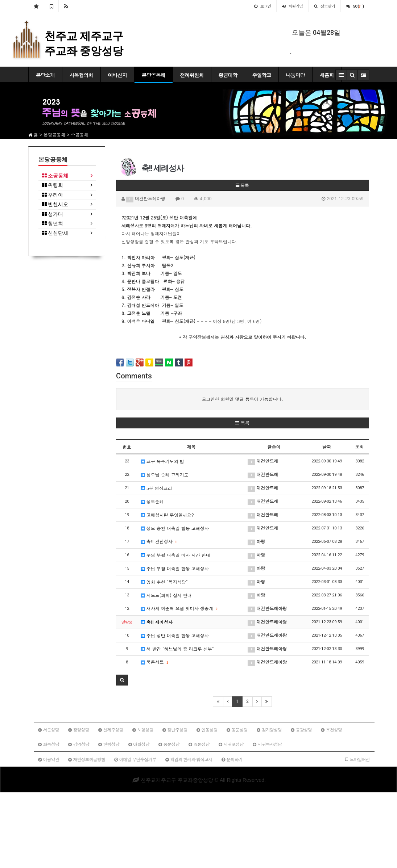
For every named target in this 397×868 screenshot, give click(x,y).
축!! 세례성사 (157, 622)
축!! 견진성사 (159, 541)
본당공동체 (154, 75)
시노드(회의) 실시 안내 (166, 595)
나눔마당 (295, 75)
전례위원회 (192, 75)
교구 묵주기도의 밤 (162, 461)
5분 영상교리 (156, 488)
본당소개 (45, 75)
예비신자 (117, 75)
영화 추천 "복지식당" (164, 582)
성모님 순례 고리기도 (165, 475)
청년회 (53, 224)
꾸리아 (53, 195)
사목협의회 (81, 75)
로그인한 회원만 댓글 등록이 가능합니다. (242, 399)
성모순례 (152, 501)
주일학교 (262, 75)
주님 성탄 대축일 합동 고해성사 (175, 635)
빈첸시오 (55, 204)
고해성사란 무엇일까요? (167, 515)
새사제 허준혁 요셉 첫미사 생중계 (179, 608)
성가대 (53, 214)
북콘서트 (154, 662)
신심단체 (55, 233)
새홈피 (327, 75)
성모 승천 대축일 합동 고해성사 (175, 528)
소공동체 (55, 176)
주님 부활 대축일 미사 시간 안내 (175, 555)
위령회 (53, 185)
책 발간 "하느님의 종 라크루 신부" (177, 649)
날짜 (327, 447)
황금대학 (228, 75)
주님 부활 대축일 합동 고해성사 (175, 568)
